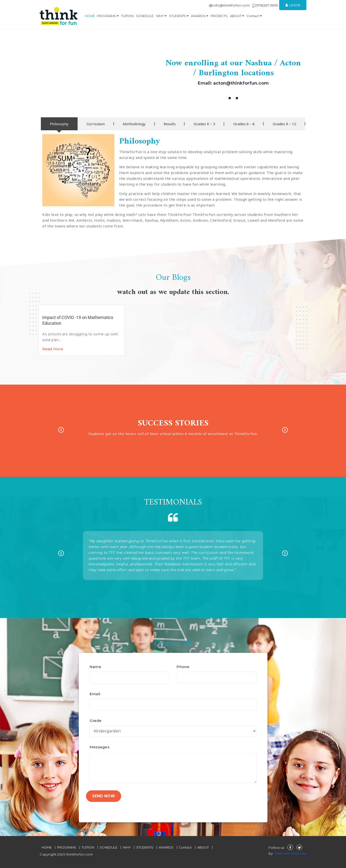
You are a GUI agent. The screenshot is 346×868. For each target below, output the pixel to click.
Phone (183, 667)
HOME (90, 16)
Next (285, 431)
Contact (254, 16)
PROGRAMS (108, 16)
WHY (161, 16)
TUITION (127, 16)
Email (95, 694)
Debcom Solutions (291, 853)
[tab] (59, 124)
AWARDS (200, 16)
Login (293, 5)
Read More (53, 349)
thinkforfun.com (79, 854)
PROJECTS (219, 16)
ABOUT (237, 16)
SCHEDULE (145, 16)
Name (95, 667)
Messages (99, 747)
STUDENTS (179, 16)
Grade (96, 721)
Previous (61, 431)
